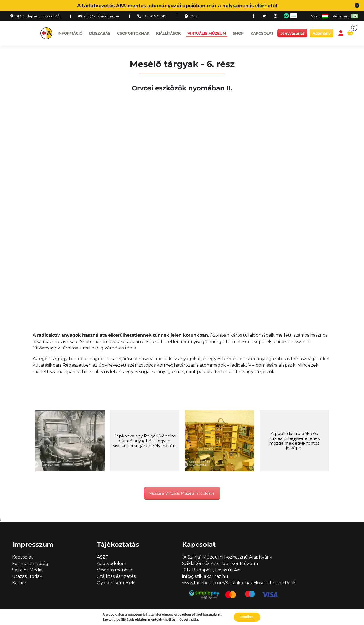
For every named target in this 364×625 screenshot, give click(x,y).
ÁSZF (103, 557)
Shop (238, 33)
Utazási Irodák (27, 577)
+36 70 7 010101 (155, 16)
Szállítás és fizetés (116, 577)
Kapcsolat (262, 33)
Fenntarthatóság (30, 564)
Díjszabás (100, 33)
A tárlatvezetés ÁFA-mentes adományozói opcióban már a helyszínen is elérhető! (177, 5)
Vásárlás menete (115, 570)
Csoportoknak (133, 33)
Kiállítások (168, 33)
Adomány (322, 33)
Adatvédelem (112, 564)
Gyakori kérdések (116, 583)
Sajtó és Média (27, 570)
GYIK (194, 16)
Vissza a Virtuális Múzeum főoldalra (182, 493)
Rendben (247, 617)
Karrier (19, 583)
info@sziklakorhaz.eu (102, 16)
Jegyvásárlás (292, 33)
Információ (70, 33)
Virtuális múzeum (207, 33)
